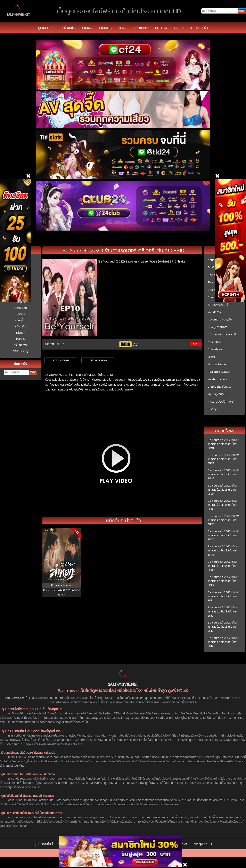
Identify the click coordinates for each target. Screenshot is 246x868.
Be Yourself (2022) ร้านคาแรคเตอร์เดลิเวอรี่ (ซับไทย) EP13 (224, 627)
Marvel (20, 339)
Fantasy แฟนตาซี (218, 305)
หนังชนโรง (69, 28)
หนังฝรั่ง (88, 28)
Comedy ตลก (216, 350)
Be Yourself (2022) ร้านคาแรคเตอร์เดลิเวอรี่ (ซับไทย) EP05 (224, 505)
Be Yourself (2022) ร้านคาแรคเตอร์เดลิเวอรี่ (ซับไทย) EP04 (224, 490)
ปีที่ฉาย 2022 (54, 344)
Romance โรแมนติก (219, 372)
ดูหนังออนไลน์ (47, 28)
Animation (142, 28)
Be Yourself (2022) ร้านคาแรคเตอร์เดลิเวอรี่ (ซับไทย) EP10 (224, 581)
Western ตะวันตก (218, 379)
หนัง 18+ (178, 28)
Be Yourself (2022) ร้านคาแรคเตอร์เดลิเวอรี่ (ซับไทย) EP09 (224, 566)
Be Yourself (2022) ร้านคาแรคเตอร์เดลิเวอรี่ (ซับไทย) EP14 (224, 642)
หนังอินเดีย (21, 308)
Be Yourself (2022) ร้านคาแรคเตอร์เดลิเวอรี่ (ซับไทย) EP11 (224, 596)
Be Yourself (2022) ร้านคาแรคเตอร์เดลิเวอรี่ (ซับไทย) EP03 (224, 474)
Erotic (212, 357)
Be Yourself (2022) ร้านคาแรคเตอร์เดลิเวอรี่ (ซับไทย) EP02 (224, 459)
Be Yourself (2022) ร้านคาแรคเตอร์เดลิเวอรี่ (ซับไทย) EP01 (224, 444)
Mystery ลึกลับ (217, 394)
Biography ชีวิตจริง (220, 387)
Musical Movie (217, 364)
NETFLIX (161, 28)
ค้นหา (33, 372)
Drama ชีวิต (215, 297)
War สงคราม (215, 312)
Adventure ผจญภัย (220, 320)
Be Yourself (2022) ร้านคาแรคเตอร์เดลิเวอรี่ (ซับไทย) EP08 (224, 551)
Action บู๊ (213, 260)
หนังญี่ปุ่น (21, 320)
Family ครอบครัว (218, 327)
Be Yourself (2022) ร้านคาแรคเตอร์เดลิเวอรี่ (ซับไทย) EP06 (224, 520)
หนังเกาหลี (106, 28)
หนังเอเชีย (20, 326)
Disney (21, 333)
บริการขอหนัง (199, 28)
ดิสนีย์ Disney (21, 351)
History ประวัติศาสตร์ (221, 402)
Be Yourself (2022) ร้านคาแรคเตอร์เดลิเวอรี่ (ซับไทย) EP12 (224, 612)
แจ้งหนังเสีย (61, 360)
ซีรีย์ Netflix (21, 345)
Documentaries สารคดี (222, 335)
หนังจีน (124, 28)
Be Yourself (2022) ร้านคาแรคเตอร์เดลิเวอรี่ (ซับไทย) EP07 (224, 535)
